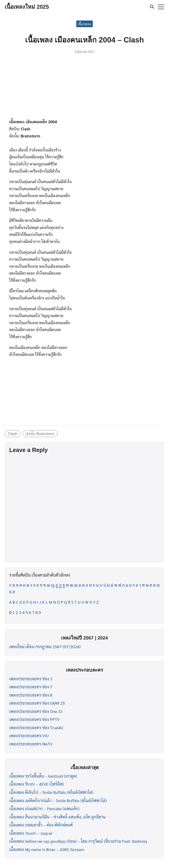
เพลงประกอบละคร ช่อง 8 (31, 695)
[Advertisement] (84, 88)
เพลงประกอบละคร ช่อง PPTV (34, 719)
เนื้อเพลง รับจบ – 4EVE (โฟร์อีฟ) (37, 784)
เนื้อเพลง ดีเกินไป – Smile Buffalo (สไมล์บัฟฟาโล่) (51, 792)
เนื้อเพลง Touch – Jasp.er (31, 833)
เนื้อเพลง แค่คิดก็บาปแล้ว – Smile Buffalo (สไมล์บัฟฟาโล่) (58, 800)
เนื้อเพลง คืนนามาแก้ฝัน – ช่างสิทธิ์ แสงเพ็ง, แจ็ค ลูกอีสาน (57, 817)
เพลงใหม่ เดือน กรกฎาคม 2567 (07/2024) (45, 646)
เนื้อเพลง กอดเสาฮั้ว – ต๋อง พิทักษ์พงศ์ (41, 825)
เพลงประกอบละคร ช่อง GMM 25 (37, 703)
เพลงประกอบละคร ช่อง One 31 (36, 711)
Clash (13, 434)
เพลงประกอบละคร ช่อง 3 (31, 679)
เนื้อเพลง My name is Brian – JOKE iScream (47, 849)
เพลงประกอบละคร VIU (29, 735)
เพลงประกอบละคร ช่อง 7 (31, 687)
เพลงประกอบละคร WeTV (31, 744)
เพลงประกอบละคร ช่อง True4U (36, 727)
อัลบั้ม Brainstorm (40, 434)
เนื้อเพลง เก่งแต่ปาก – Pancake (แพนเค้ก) (44, 808)
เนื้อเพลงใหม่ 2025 (27, 7)
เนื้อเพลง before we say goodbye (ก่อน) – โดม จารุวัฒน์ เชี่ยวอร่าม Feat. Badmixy (78, 841)
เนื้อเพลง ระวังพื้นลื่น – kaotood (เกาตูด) (43, 776)
